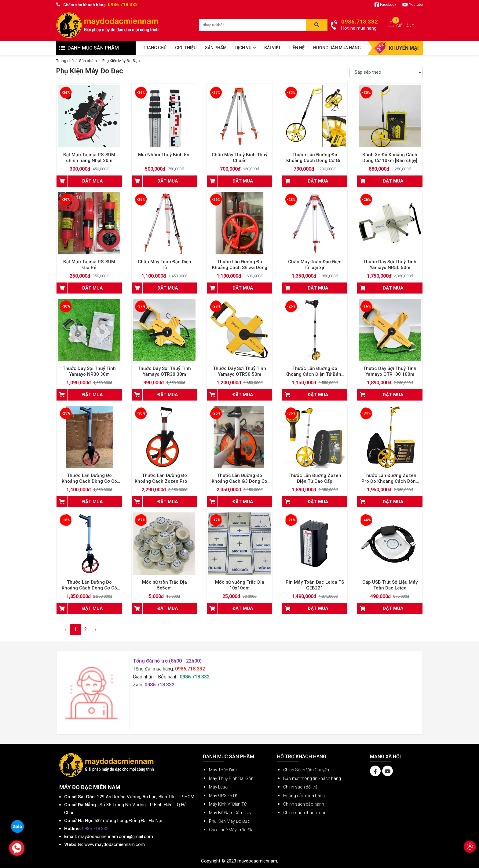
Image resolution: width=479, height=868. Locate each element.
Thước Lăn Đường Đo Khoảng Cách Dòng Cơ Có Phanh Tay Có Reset (89, 588)
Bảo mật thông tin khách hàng (312, 778)
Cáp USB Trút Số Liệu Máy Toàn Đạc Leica (390, 585)
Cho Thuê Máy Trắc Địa (231, 830)
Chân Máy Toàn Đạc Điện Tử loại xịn (315, 265)
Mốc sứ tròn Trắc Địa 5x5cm (165, 585)
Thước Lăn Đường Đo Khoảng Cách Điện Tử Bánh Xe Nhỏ (315, 374)
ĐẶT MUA (93, 181)
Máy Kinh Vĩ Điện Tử (228, 804)
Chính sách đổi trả (300, 787)
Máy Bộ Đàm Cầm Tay (230, 813)
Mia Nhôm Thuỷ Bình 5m (164, 155)
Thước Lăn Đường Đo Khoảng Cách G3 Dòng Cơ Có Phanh (239, 481)
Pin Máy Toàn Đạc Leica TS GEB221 (315, 585)
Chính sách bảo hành (304, 804)
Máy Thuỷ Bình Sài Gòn (231, 778)
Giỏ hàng (405, 26)
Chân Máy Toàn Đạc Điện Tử (165, 265)
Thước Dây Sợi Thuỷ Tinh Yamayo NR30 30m (89, 371)
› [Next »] (95, 629)
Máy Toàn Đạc (223, 770)
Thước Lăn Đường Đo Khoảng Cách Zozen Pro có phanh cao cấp (164, 481)
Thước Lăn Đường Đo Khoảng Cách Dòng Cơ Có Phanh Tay (89, 481)
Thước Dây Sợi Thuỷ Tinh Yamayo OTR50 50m (239, 371)
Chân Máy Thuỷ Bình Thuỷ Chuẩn (239, 158)
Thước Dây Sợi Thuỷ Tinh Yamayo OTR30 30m (164, 371)
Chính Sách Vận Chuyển (306, 770)
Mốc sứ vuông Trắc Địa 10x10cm (240, 585)
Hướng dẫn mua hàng (304, 796)
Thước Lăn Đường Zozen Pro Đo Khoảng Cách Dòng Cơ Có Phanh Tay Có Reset (390, 481)
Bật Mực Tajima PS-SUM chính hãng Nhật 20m (89, 158)
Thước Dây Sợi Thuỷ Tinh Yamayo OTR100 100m (390, 371)
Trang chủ (65, 61)
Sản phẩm (88, 61)
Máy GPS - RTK (223, 796)
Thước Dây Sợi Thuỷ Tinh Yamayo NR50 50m (390, 265)
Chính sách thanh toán (305, 813)
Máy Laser (219, 787)
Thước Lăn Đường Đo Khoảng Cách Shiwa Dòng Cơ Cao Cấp (240, 268)
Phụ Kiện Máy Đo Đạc (121, 61)
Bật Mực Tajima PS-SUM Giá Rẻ (89, 265)
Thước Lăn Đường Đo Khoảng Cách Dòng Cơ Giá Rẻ (315, 161)
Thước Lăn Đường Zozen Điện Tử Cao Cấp (315, 478)
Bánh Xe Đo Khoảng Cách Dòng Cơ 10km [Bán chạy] (390, 158)
